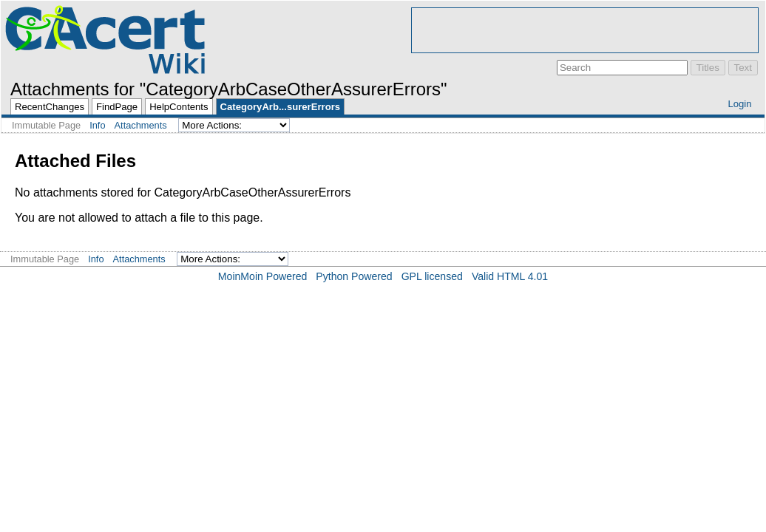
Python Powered (354, 276)
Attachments (141, 125)
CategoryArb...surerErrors (280, 107)
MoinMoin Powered (263, 276)
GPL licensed (432, 276)
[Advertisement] (585, 30)
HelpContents (179, 107)
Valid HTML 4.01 (510, 276)
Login (739, 104)
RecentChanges (50, 107)
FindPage (117, 107)
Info (97, 125)
